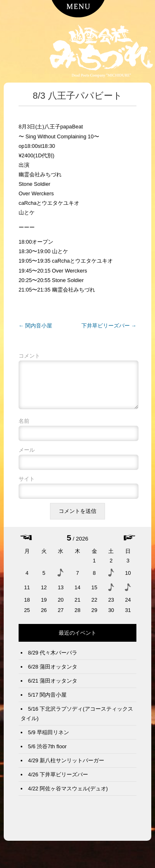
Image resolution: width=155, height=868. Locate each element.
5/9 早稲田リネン (49, 739)
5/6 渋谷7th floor (48, 753)
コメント (29, 356)
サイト (27, 485)
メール (27, 457)
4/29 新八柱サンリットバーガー (66, 767)
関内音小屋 (35, 326)
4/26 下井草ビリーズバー (58, 781)
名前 (24, 428)
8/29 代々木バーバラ (53, 659)
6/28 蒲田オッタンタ (53, 673)
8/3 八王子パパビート (77, 96)
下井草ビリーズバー (109, 326)
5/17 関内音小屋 (47, 701)
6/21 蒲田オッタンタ (53, 687)
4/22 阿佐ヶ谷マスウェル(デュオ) (68, 795)
